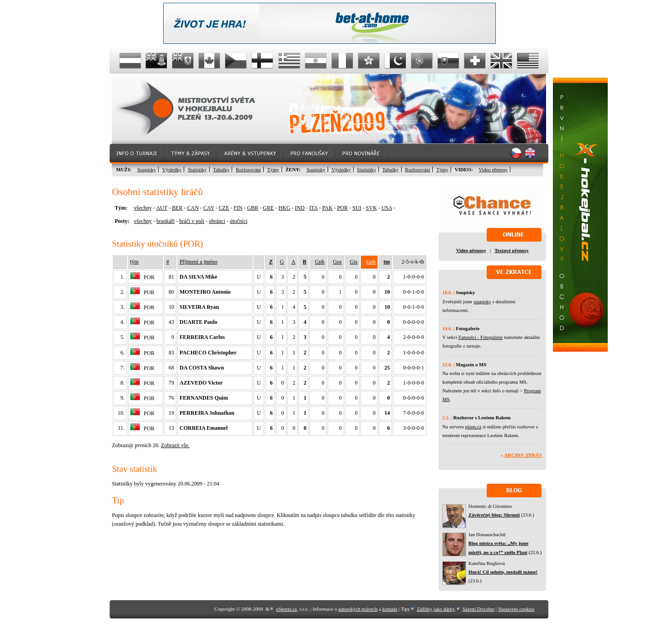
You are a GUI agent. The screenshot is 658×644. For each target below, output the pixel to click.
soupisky (482, 301)
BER (177, 208)
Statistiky (197, 169)
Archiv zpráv (523, 455)
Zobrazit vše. (175, 445)
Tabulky (221, 169)
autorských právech (358, 609)
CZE (224, 208)
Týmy (273, 169)
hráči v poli (192, 221)
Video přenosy (493, 169)
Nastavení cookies (516, 609)
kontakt (390, 609)
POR (342, 208)
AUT (162, 208)
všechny (143, 208)
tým (135, 262)
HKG (284, 208)
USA (387, 208)
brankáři (165, 221)
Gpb (371, 262)
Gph (320, 262)
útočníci (239, 221)
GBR (253, 208)
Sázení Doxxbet (478, 609)
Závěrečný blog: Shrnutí (494, 515)
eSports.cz (287, 609)
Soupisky (146, 169)
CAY (209, 208)
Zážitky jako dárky (435, 609)
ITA (313, 208)
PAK (327, 208)
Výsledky (172, 169)
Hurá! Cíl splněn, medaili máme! (503, 572)
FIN (238, 208)
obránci (217, 221)
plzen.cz (473, 427)
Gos (337, 262)
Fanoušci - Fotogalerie (480, 337)
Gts (354, 262)
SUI (357, 208)
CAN (193, 208)
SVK (371, 208)
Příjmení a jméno (199, 262)
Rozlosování (248, 169)
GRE (268, 208)
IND (300, 208)
